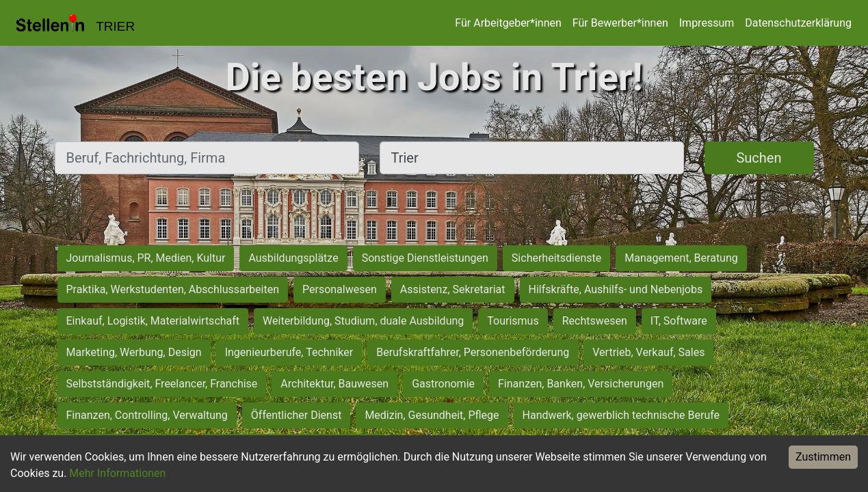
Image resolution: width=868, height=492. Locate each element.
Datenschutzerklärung (798, 23)
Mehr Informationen (117, 473)
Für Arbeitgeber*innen (508, 23)
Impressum (707, 23)
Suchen (759, 158)
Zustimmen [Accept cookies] (823, 457)
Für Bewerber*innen (620, 23)
